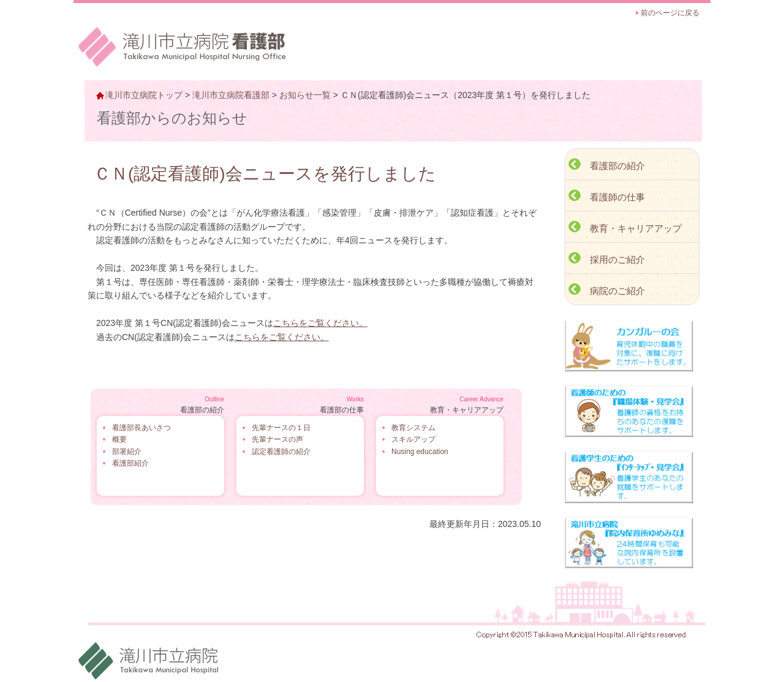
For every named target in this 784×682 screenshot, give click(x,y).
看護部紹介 (130, 463)
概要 (119, 439)
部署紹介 (127, 452)
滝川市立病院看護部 (231, 95)
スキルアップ (413, 439)
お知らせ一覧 (305, 95)
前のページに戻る (670, 13)
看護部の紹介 (617, 166)
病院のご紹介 (617, 291)
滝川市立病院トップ (144, 95)
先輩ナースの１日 (281, 428)
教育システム (413, 428)
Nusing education (420, 452)
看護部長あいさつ (141, 428)
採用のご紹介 (617, 260)
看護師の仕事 (617, 197)
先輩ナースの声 (277, 439)
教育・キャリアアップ (636, 228)
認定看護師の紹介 (281, 452)
